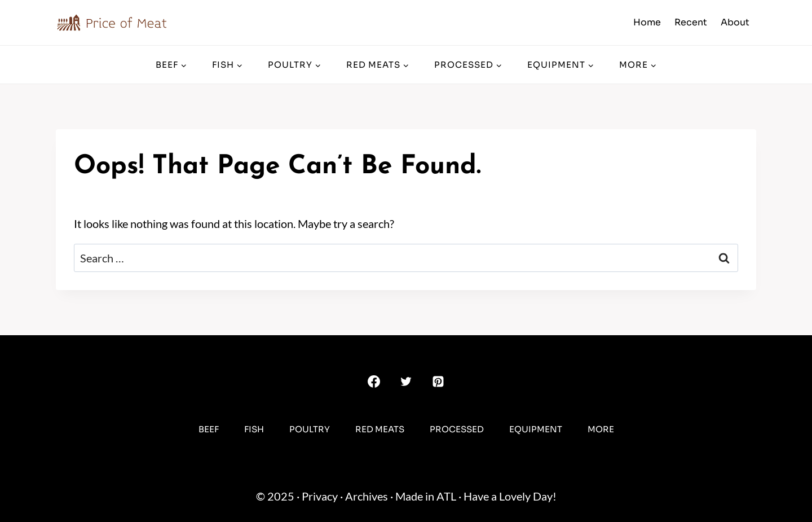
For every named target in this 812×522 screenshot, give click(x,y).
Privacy (320, 496)
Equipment (536, 429)
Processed (457, 429)
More (601, 429)
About (735, 22)
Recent (691, 22)
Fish (254, 429)
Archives (367, 496)
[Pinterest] (438, 381)
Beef (209, 429)
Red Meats (380, 429)
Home (647, 22)
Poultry (310, 429)
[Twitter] (406, 381)
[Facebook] (374, 381)
